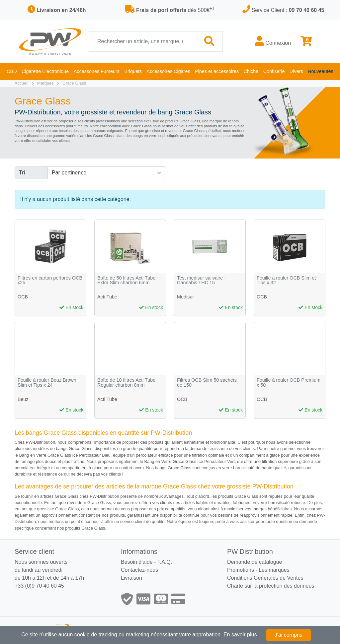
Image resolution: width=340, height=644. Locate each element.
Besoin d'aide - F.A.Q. (146, 562)
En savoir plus (240, 635)
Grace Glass (74, 83)
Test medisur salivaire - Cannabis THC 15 (201, 280)
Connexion (273, 41)
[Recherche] (143, 41)
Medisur (185, 297)
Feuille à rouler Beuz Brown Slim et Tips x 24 (47, 383)
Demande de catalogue (255, 562)
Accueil (21, 83)
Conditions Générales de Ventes (265, 578)
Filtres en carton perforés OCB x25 (50, 280)
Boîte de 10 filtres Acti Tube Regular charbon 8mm (126, 383)
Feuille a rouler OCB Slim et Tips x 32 (286, 280)
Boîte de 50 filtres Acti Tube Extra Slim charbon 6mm (126, 280)
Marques (45, 83)
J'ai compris (289, 635)
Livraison (131, 578)
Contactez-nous (139, 570)
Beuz (23, 399)
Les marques (274, 570)
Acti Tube (107, 297)
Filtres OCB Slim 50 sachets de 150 (207, 383)
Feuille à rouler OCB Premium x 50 (289, 383)
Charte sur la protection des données (271, 586)
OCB (23, 297)
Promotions (241, 570)
